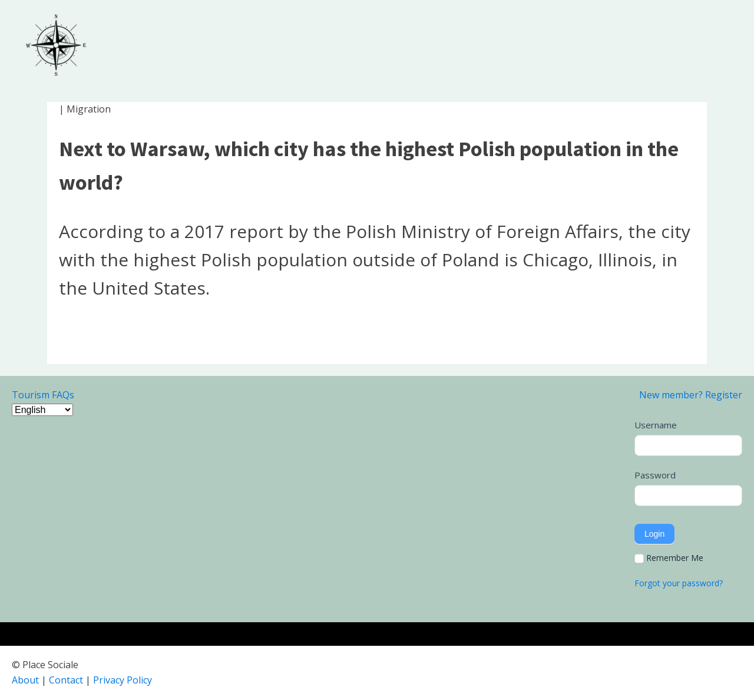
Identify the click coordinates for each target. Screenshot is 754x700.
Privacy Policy (123, 680)
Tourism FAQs (43, 395)
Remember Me (669, 558)
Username (656, 425)
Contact (66, 680)
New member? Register (691, 395)
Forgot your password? (679, 583)
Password (655, 475)
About (25, 680)
